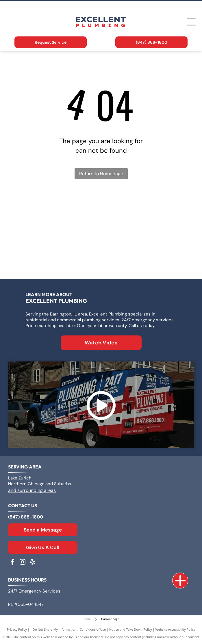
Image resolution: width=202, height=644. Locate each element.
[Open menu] (191, 22)
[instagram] (23, 563)
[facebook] (12, 563)
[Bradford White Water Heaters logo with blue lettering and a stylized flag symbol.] (55, 232)
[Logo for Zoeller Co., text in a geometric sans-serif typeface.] (55, 203)
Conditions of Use (93, 629)
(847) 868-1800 (26, 517)
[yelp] (33, 563)
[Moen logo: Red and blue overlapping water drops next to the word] (147, 261)
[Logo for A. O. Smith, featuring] (147, 203)
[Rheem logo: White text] (147, 232)
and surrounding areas (32, 490)
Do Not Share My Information (54, 629)
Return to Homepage (101, 174)
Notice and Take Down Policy (131, 629)
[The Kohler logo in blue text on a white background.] (55, 261)
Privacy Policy (17, 629)
